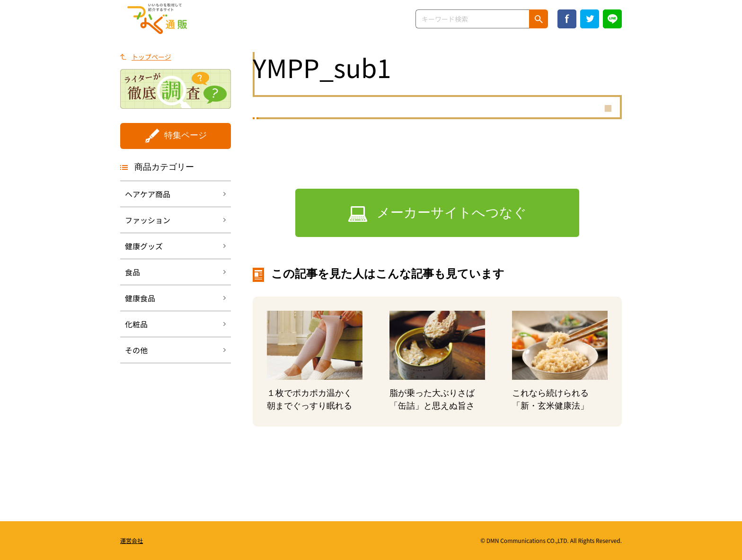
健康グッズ (144, 246)
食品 (132, 272)
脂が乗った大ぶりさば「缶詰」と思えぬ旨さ (432, 399)
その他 (136, 350)
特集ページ (185, 135)
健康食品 (140, 298)
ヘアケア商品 (148, 194)
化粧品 (136, 324)
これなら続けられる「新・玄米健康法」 (550, 399)
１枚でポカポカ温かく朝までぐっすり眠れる (309, 399)
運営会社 (132, 540)
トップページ (151, 57)
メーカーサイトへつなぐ (452, 213)
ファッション (148, 220)
